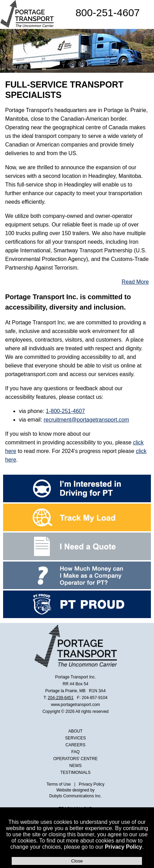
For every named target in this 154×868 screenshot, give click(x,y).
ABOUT (75, 731)
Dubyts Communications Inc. (75, 796)
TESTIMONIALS (76, 773)
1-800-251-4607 (65, 411)
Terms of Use (59, 784)
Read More (135, 282)
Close (77, 861)
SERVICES (75, 738)
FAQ (76, 752)
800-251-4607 (108, 13)
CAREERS (76, 745)
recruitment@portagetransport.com (86, 420)
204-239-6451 (61, 698)
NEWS (76, 766)
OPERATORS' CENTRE (75, 759)
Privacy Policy (124, 847)
